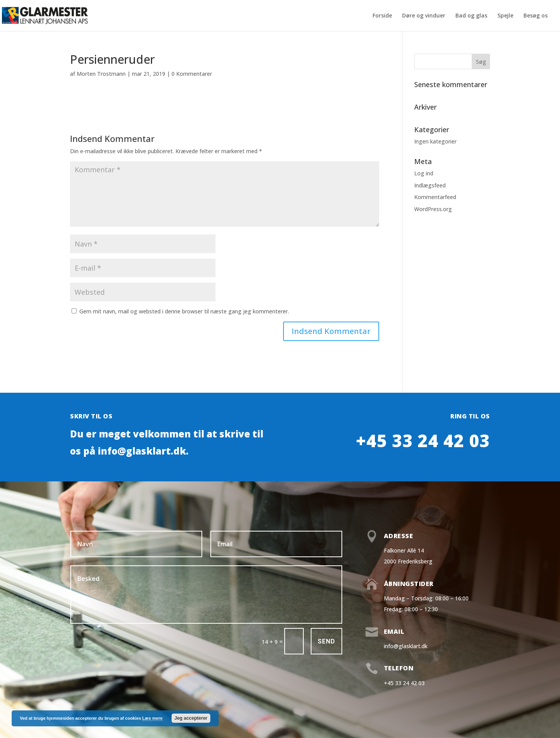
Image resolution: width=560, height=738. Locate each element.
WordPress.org (433, 209)
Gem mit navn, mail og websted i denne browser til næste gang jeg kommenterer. (184, 311)
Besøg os (535, 16)
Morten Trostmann (101, 74)
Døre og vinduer (424, 16)
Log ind (424, 173)
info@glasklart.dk (406, 646)
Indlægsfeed (430, 185)
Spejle (505, 16)
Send (326, 641)
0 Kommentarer (192, 74)
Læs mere (152, 718)
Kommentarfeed (435, 197)
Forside (382, 16)
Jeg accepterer (191, 718)
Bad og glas (471, 16)
